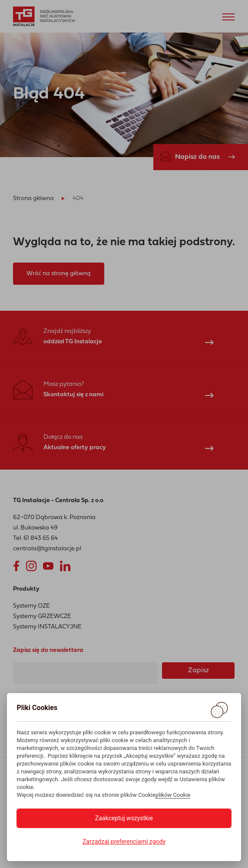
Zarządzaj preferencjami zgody (124, 842)
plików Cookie (173, 795)
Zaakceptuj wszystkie (124, 818)
